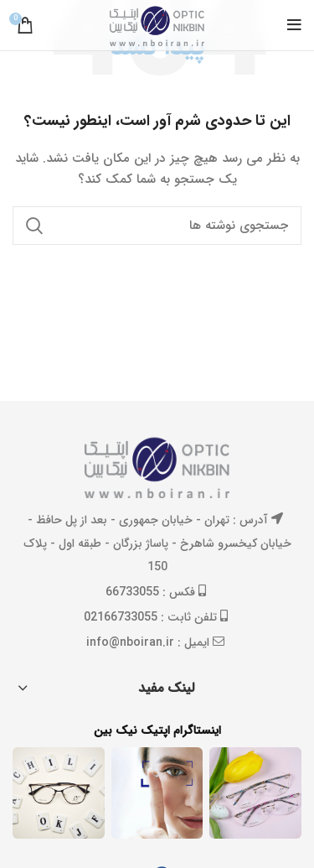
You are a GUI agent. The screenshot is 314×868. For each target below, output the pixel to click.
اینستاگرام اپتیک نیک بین (157, 731)
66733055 (132, 592)
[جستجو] (157, 226)
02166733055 (121, 617)
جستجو (35, 226)
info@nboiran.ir (130, 642)
